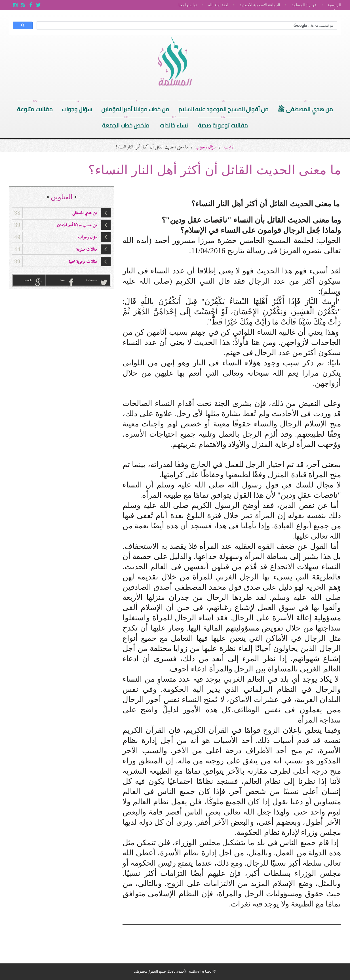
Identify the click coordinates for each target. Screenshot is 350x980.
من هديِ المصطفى (61, 213)
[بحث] (187, 26)
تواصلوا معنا (188, 5)
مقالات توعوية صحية (223, 124)
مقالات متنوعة (35, 108)
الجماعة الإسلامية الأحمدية (260, 5)
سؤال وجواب (77, 108)
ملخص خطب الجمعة (126, 124)
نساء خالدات (174, 124)
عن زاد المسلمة (304, 5)
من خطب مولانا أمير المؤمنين (135, 108)
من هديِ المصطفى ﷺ (305, 108)
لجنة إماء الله (218, 5)
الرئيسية (334, 5)
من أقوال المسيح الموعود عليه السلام (224, 108)
